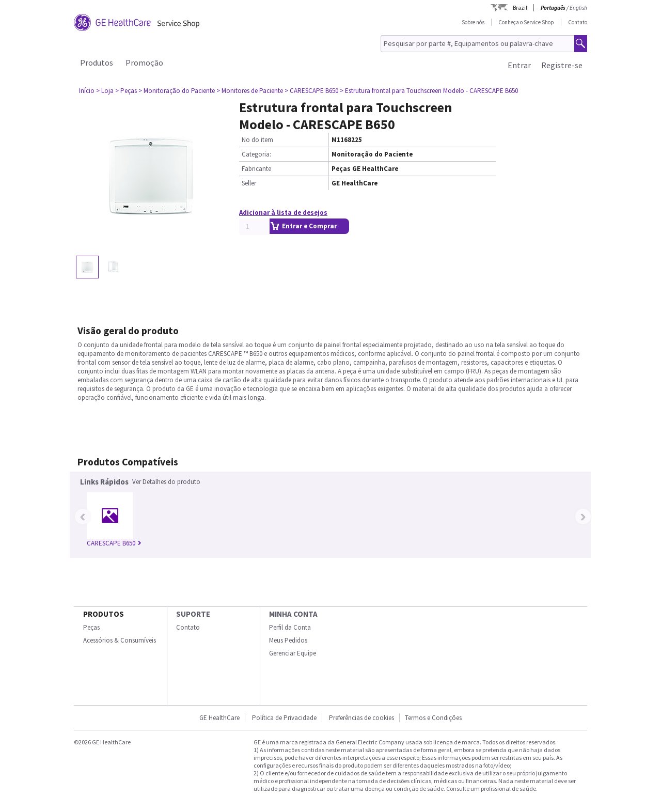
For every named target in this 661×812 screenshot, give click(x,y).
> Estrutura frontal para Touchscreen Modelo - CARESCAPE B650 (429, 91)
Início (87, 91)
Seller (249, 183)
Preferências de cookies (361, 718)
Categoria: (256, 154)
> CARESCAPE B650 (311, 91)
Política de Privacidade (284, 718)
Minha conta (293, 614)
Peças (91, 627)
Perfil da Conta (290, 627)
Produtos (97, 63)
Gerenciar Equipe (293, 653)
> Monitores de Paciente (250, 91)
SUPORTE (193, 614)
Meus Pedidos (288, 640)
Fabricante (256, 169)
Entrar (519, 65)
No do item (257, 140)
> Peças (126, 91)
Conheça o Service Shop (526, 22)
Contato (578, 22)
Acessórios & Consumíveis (120, 640)
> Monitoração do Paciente (177, 91)
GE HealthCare (219, 718)
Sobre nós (473, 22)
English (578, 8)
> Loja (105, 91)
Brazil (520, 8)
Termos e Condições (433, 718)
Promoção (144, 63)
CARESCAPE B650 (114, 543)
